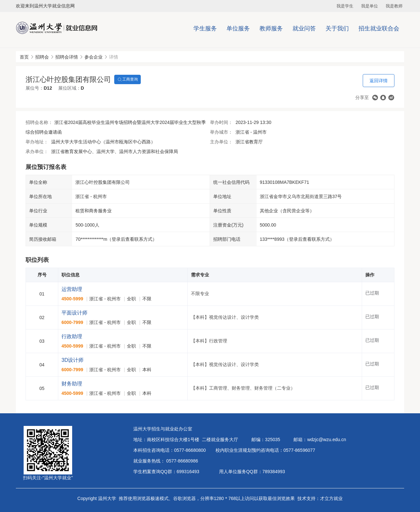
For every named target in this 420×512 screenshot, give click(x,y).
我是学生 (345, 6)
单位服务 (238, 28)
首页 (24, 57)
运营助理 (72, 289)
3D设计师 (72, 360)
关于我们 (337, 28)
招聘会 (42, 57)
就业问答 (304, 28)
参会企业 (94, 57)
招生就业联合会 (379, 28)
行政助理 (72, 336)
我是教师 (394, 6)
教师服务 (271, 28)
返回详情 (379, 81)
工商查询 (127, 80)
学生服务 (205, 28)
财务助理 (72, 384)
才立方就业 (331, 498)
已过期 (372, 293)
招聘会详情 (67, 57)
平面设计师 (74, 313)
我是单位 (370, 6)
